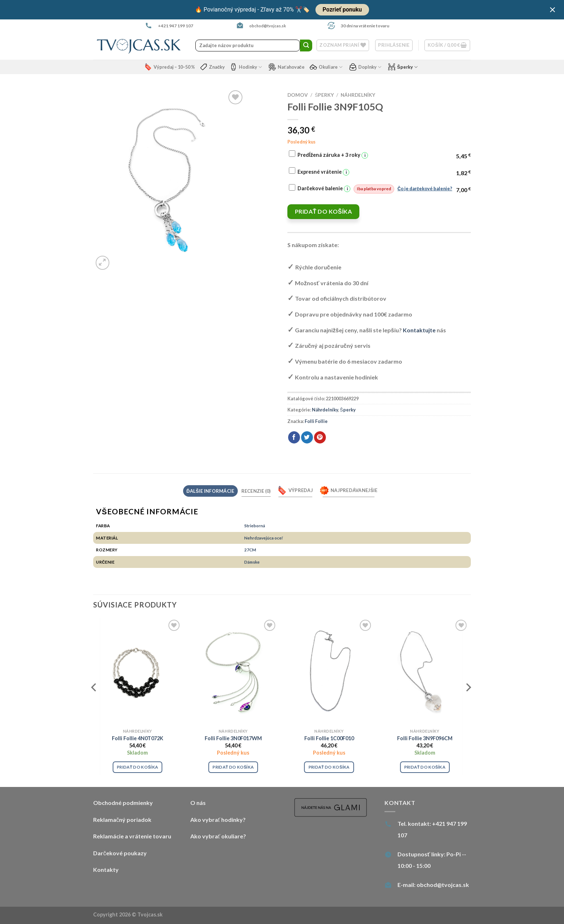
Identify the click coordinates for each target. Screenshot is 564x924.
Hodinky (246, 67)
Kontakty (106, 870)
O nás (198, 803)
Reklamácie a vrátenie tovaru (132, 836)
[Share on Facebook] (294, 437)
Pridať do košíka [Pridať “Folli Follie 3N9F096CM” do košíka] (425, 767)
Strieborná (255, 525)
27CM (250, 550)
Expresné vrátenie (323, 172)
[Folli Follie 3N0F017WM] (233, 671)
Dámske (252, 562)
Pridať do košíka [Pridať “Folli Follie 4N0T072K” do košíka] (137, 767)
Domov (298, 95)
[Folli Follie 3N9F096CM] (425, 671)
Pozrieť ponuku (342, 10)
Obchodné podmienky (123, 803)
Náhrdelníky (358, 95)
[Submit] (306, 46)
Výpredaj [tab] (295, 490)
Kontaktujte (419, 330)
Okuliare (326, 67)
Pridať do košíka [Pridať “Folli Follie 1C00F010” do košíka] (329, 767)
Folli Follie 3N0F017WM (233, 738)
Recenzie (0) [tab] (256, 491)
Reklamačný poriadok (122, 820)
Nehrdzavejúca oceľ (263, 538)
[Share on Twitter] (307, 437)
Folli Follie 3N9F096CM (425, 738)
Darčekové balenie (375, 189)
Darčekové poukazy (120, 853)
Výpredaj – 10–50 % (170, 67)
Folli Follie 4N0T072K (138, 738)
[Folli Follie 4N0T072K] (138, 671)
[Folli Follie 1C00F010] (329, 671)
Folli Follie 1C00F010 (329, 738)
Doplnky (365, 67)
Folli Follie (316, 421)
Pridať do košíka (323, 211)
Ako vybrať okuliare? (218, 836)
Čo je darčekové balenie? (425, 188)
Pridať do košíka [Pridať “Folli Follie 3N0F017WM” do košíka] (233, 767)
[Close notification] (552, 10)
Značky (212, 67)
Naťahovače (286, 67)
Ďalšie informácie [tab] (210, 491)
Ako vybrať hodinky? (218, 820)
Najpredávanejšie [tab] (349, 490)
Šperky (403, 67)
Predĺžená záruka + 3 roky (333, 155)
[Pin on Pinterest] (320, 437)
